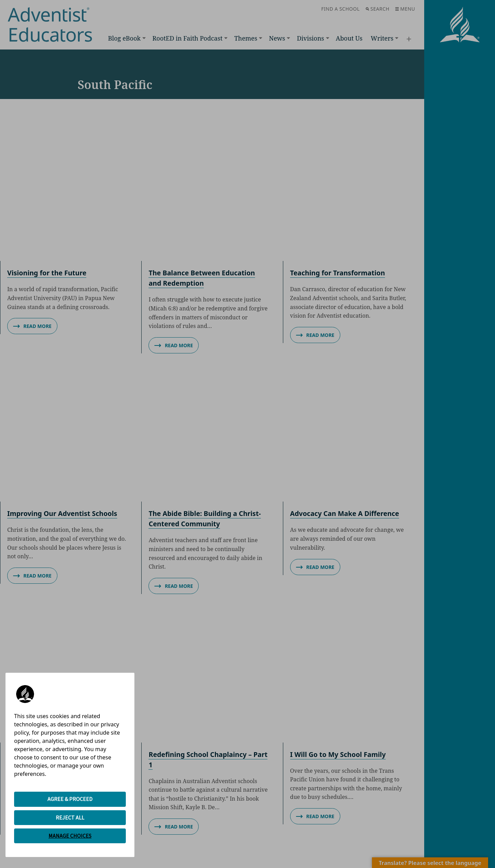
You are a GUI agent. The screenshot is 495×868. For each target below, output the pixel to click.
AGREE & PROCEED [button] (70, 799)
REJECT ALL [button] (70, 817)
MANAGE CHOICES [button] (70, 836)
